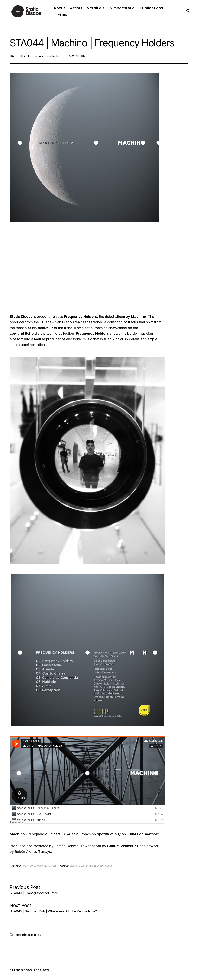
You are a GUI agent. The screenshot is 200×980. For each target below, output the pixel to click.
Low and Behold (23, 333)
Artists (76, 8)
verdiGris (96, 8)
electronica (34, 56)
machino (75, 866)
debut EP (45, 328)
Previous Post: (34, 889)
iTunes (132, 834)
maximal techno (51, 56)
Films (62, 14)
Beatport (151, 834)
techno (98, 866)
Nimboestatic (122, 8)
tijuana (107, 866)
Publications (151, 8)
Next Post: (53, 907)
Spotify (103, 834)
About (59, 8)
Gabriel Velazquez (123, 846)
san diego (87, 866)
